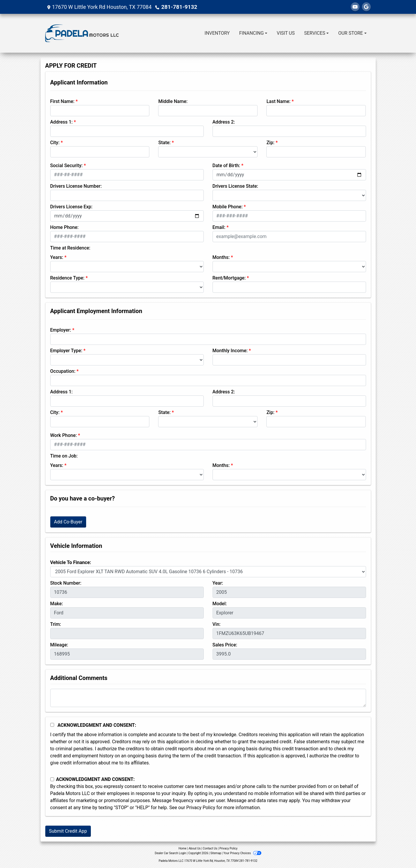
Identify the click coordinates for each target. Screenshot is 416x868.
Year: (218, 583)
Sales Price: (225, 645)
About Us (195, 848)
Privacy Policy (201, 808)
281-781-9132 (179, 7)
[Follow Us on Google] (366, 7)
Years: (57, 257)
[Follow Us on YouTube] (355, 7)
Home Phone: (65, 227)
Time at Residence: (70, 248)
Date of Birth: (226, 166)
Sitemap (216, 853)
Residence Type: (67, 278)
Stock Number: (66, 583)
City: (55, 143)
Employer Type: (66, 351)
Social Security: (67, 166)
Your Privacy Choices (242, 853)
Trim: (56, 624)
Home (182, 848)
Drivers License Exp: (71, 207)
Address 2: (224, 122)
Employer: (61, 330)
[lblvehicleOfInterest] (208, 572)
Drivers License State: (235, 186)
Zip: (270, 143)
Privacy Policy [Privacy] (228, 848)
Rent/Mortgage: (229, 278)
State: (164, 143)
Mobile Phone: (228, 207)
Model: (220, 604)
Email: (219, 227)
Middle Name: (173, 101)
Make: (57, 604)
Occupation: (63, 371)
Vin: (217, 624)
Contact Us (210, 848)
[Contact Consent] (52, 779)
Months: (221, 257)
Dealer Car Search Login (170, 853)
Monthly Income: (230, 351)
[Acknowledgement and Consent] (52, 725)
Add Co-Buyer (68, 522)
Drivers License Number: (76, 186)
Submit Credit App (68, 831)
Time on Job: (64, 456)
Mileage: (59, 645)
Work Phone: (64, 435)
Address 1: (61, 122)
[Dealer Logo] (82, 33)
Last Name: (278, 101)
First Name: (62, 101)
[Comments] (208, 698)
